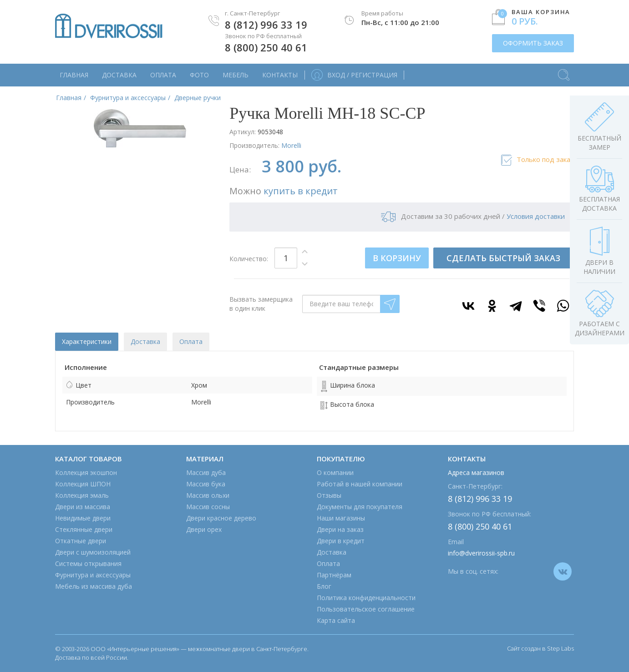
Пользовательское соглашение (366, 609)
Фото (199, 75)
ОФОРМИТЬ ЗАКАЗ (533, 43)
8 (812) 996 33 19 (266, 25)
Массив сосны (208, 507)
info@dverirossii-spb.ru (481, 553)
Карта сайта (336, 620)
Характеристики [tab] (87, 341)
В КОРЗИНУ (397, 258)
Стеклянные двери (84, 529)
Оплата (163, 75)
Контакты (280, 75)
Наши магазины (341, 518)
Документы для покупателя (360, 507)
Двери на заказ (340, 529)
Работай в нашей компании (360, 484)
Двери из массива (83, 507)
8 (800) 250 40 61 (266, 47)
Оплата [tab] (191, 341)
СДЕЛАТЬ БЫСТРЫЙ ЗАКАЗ (503, 258)
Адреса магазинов (476, 472)
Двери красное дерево (221, 518)
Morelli (291, 145)
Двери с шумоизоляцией (93, 552)
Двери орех (204, 529)
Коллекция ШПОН (83, 484)
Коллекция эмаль (82, 495)
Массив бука (206, 484)
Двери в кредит (341, 541)
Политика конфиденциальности (366, 598)
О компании (335, 472)
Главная (74, 75)
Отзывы (329, 495)
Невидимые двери (83, 518)
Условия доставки (536, 216)
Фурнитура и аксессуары (93, 575)
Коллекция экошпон (86, 472)
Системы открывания (88, 563)
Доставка (119, 75)
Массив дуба (206, 472)
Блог (324, 586)
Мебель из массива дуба (94, 586)
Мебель (236, 75)
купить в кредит (301, 191)
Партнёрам (334, 575)
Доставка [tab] (145, 341)
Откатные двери (81, 541)
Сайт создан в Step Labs (540, 648)
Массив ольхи (208, 495)
